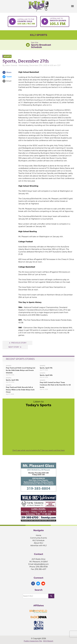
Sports (7, 56)
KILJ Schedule (38, 540)
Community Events (39, 538)
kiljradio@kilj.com (41, 564)
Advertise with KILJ (38, 546)
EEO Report (48, 641)
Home (39, 535)
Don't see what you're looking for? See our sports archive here (39, 450)
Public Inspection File (33, 641)
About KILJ (38, 543)
